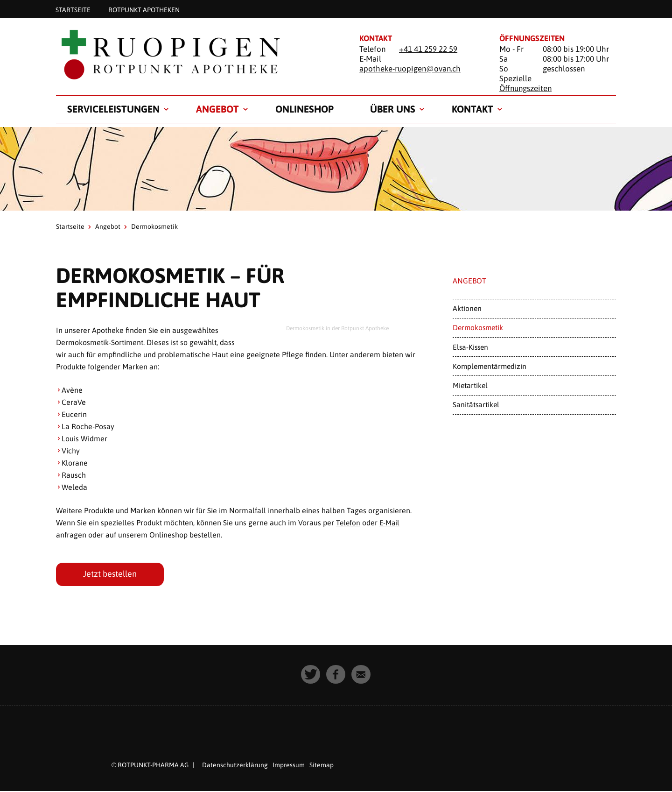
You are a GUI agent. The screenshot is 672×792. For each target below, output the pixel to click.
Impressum (289, 765)
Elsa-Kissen (470, 347)
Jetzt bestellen (110, 574)
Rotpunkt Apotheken (144, 9)
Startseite (73, 9)
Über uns (393, 109)
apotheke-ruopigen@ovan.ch (410, 69)
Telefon (349, 523)
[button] (311, 675)
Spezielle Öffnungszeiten (525, 83)
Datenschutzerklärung (235, 765)
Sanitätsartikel (476, 404)
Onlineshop (304, 109)
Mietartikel (470, 385)
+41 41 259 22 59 (428, 49)
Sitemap (322, 765)
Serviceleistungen (113, 109)
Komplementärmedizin (490, 366)
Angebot (217, 109)
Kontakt (472, 109)
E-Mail (391, 523)
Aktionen (467, 308)
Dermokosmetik (478, 327)
